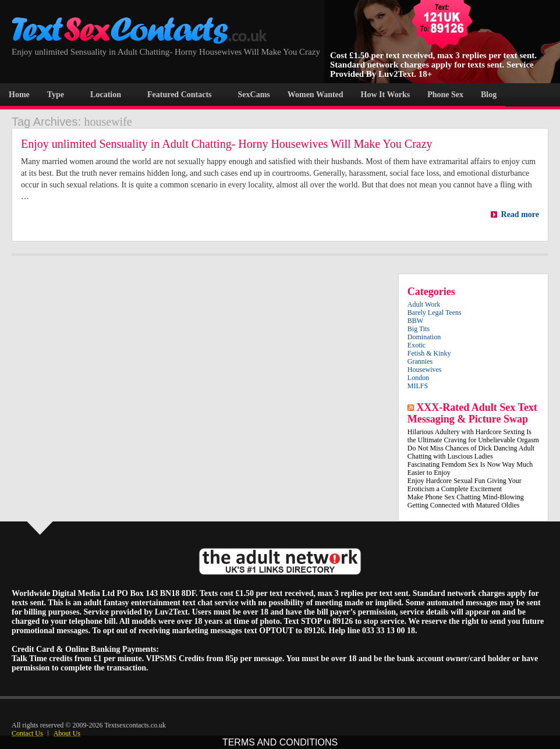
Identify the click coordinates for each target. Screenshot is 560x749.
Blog (489, 95)
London (418, 378)
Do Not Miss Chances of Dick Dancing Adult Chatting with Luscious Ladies (471, 452)
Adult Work (424, 304)
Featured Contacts (180, 95)
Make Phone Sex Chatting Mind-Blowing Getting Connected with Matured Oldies (466, 501)
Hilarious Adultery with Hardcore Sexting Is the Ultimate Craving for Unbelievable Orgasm (473, 436)
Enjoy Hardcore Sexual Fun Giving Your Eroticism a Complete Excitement (465, 485)
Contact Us (27, 733)
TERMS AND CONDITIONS (280, 742)
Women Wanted (316, 95)
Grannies (420, 361)
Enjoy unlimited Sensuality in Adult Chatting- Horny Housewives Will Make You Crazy (228, 144)
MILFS (418, 386)
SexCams (254, 95)
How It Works (386, 95)
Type (56, 95)
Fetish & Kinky (429, 353)
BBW (415, 321)
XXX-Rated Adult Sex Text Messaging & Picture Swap (472, 413)
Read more (514, 214)
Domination (424, 337)
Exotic (417, 345)
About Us (67, 733)
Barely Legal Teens (435, 313)
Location (106, 95)
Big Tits (419, 329)
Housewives (425, 370)
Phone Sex (445, 95)
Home (19, 95)
